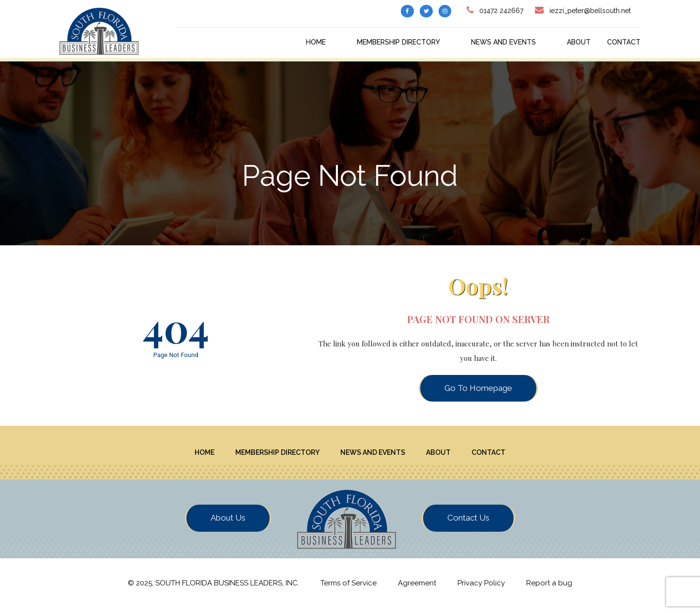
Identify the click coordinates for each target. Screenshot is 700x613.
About (579, 42)
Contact (624, 42)
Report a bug (549, 588)
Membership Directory (398, 42)
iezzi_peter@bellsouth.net (590, 11)
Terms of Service (349, 588)
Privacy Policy (481, 588)
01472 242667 (501, 11)
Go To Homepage (478, 388)
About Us (228, 523)
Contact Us (468, 523)
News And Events (503, 42)
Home (316, 42)
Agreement (417, 588)
